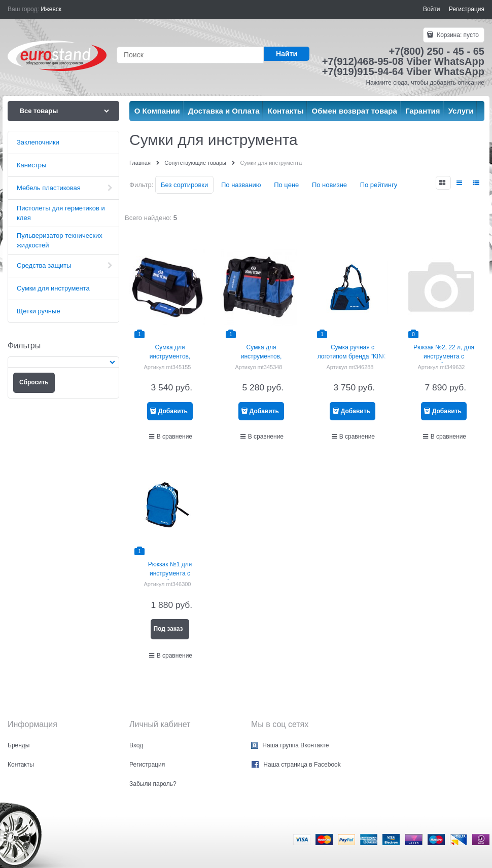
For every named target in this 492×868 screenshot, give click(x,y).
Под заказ (168, 629)
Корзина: (457, 35)
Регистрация (467, 9)
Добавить (173, 411)
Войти (432, 9)
